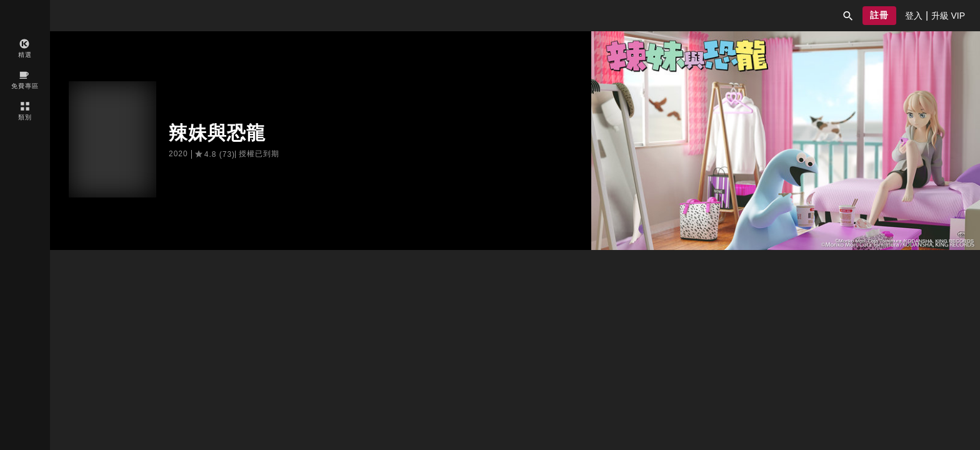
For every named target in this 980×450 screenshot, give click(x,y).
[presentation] (914, 16)
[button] (848, 16)
